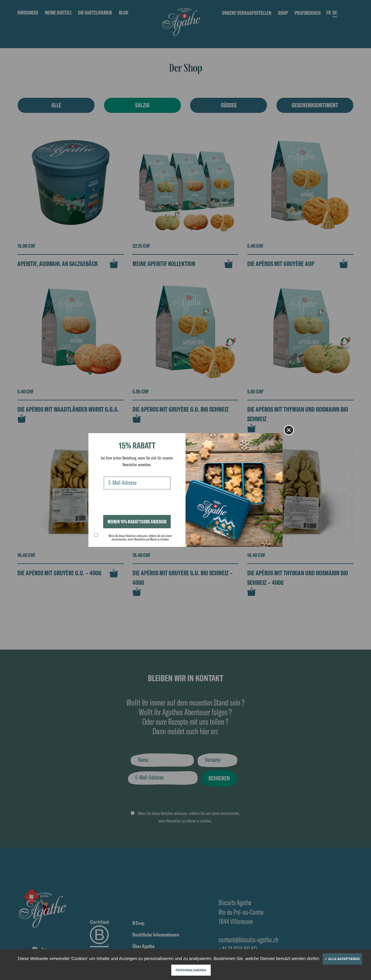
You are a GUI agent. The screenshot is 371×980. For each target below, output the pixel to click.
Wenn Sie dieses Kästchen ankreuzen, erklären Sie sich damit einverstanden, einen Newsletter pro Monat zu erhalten (140, 538)
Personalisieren (191, 970)
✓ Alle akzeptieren (342, 959)
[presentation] (138, 504)
